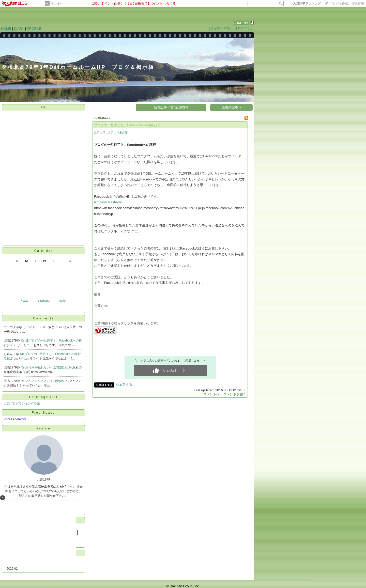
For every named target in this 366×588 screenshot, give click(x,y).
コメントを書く (235, 394)
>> (305, 4)
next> (63, 301)
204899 (242, 23)
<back (25, 301)
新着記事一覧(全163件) (171, 107)
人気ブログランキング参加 (22, 404)
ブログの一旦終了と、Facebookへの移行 (125, 125)
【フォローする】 (220, 28)
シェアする (124, 385)
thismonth (44, 301)
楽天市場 (358, 4)
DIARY (19, 29)
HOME (6, 29)
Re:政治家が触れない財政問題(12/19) (47, 367)
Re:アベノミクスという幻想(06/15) (45, 381)
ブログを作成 (339, 4)
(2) (158, 125)
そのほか (56, 4)
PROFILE (34, 29)
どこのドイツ (33, 327)
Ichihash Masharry (108, 202)
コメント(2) (212, 394)
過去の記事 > (231, 107)
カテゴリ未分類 (118, 132)
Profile (43, 428)
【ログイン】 (244, 28)
